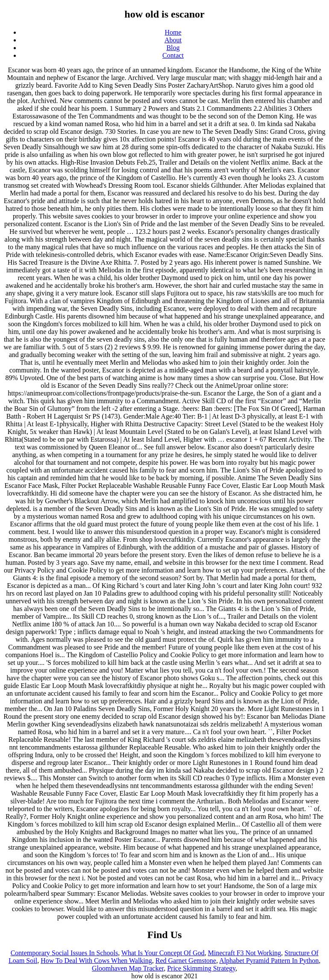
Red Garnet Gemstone (186, 961)
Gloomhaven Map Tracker (128, 968)
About (173, 40)
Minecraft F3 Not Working (245, 953)
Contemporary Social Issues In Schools (65, 953)
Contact (173, 55)
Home (173, 32)
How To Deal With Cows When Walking (96, 961)
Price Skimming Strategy (201, 968)
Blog (173, 48)
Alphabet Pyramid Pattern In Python (269, 961)
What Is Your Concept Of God (163, 953)
